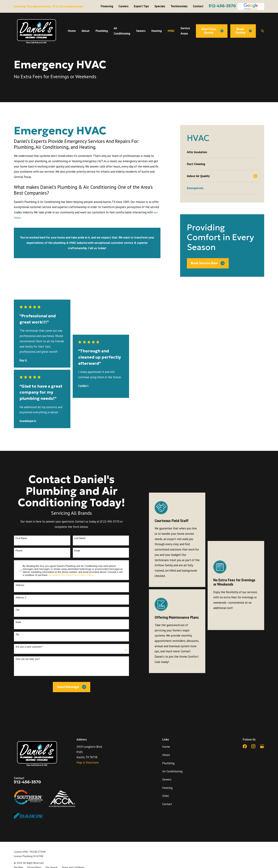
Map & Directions (88, 762)
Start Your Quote (212, 31)
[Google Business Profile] (262, 746)
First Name (21, 538)
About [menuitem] (86, 31)
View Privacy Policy (83, 575)
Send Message (72, 687)
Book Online (244, 31)
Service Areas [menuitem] (185, 31)
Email (77, 551)
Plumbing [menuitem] (102, 31)
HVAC (166, 796)
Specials (160, 6)
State (18, 622)
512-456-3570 (222, 6)
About (166, 755)
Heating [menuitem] (157, 31)
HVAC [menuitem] (171, 31)
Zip (17, 634)
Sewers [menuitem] (141, 31)
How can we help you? (28, 659)
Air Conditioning (172, 771)
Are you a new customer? (29, 647)
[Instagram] (253, 746)
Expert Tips (141, 6)
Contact (198, 6)
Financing (107, 6)
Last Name (80, 538)
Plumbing (168, 763)
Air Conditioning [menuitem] (122, 31)
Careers (123, 6)
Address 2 (21, 598)
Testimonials (179, 6)
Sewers (167, 779)
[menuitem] (222, 152)
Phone (19, 551)
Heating (167, 788)
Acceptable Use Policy (60, 575)
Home (166, 747)
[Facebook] (245, 746)
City (18, 610)
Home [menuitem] (72, 31)
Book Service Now (208, 263)
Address (20, 585)
